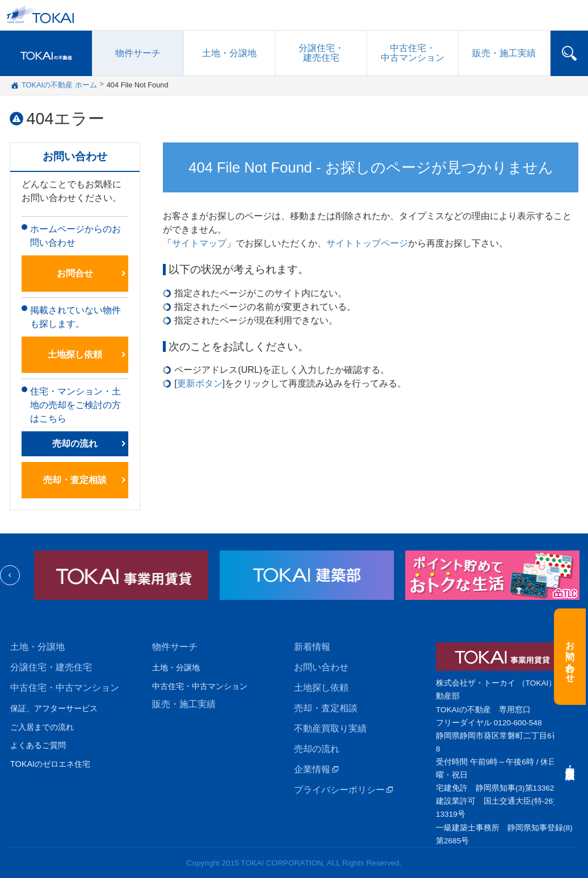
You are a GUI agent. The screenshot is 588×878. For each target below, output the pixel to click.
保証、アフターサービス (54, 708)
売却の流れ (75, 444)
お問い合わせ (321, 667)
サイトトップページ (367, 243)
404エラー (66, 119)
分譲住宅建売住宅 (321, 53)
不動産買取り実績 (330, 728)
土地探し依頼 (75, 354)
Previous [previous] (10, 575)
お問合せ (75, 273)
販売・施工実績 (184, 704)
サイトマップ (199, 243)
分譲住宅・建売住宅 (51, 667)
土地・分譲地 (229, 53)
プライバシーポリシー (339, 790)
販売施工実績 (504, 53)
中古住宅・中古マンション (65, 688)
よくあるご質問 (38, 745)
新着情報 (312, 647)
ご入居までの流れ (42, 727)
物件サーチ (138, 53)
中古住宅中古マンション (413, 53)
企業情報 (312, 769)
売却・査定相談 (75, 480)
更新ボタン (200, 383)
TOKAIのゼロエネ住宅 (50, 764)
